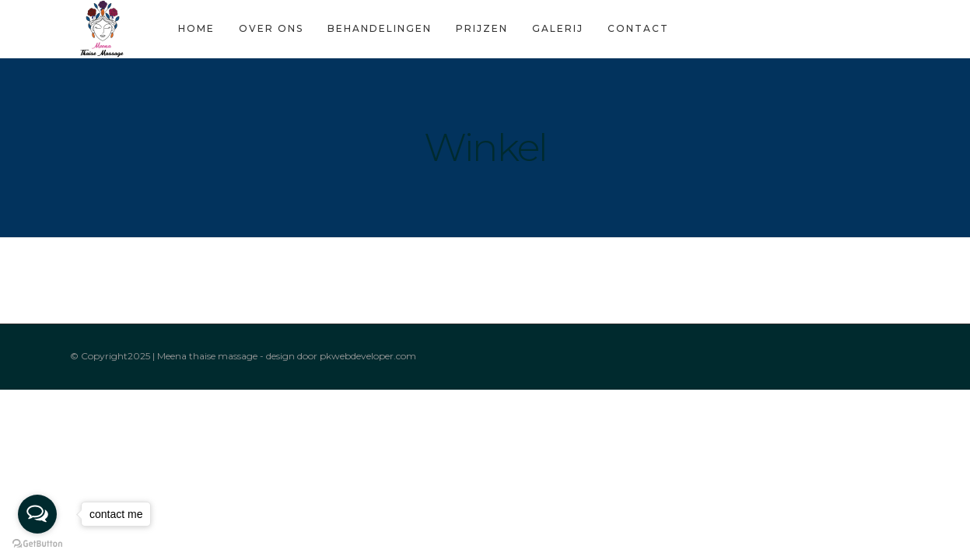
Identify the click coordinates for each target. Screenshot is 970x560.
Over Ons (268, 28)
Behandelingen (376, 28)
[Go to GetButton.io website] (37, 544)
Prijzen (479, 28)
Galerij (555, 28)
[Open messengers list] (37, 514)
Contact (635, 28)
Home (193, 28)
